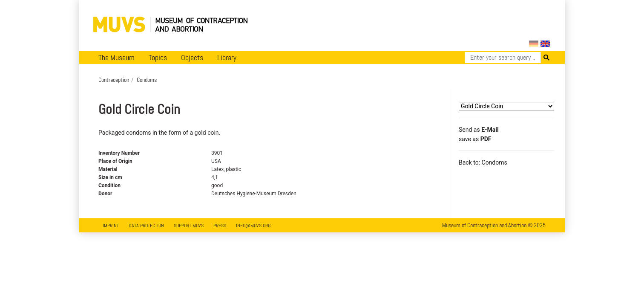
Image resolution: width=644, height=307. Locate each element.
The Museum (116, 58)
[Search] (503, 58)
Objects (192, 58)
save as (475, 139)
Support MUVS (189, 226)
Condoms (147, 80)
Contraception (114, 80)
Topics (158, 58)
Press (220, 226)
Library (227, 58)
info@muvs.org (253, 226)
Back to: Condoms (483, 162)
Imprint (111, 226)
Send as (479, 130)
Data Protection (146, 226)
